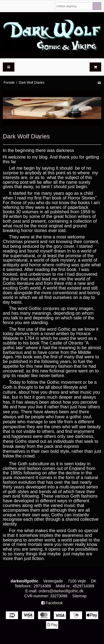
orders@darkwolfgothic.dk (61, 591)
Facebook (52, 603)
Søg (97, 6)
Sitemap (79, 596)
